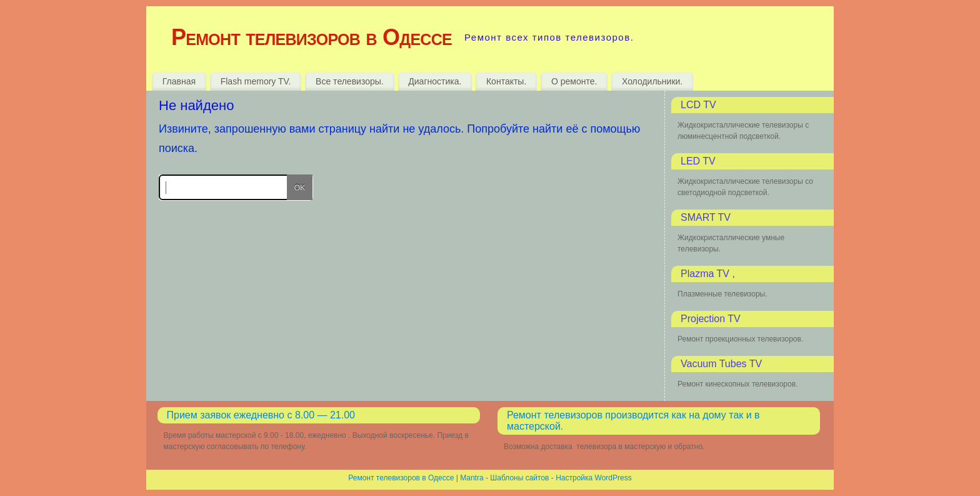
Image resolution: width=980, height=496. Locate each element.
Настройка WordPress (594, 478)
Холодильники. (652, 81)
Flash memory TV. (256, 81)
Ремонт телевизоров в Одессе (312, 37)
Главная (179, 81)
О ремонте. (574, 81)
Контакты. (506, 81)
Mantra (472, 478)
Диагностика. (435, 81)
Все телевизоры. (350, 81)
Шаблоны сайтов (519, 478)
